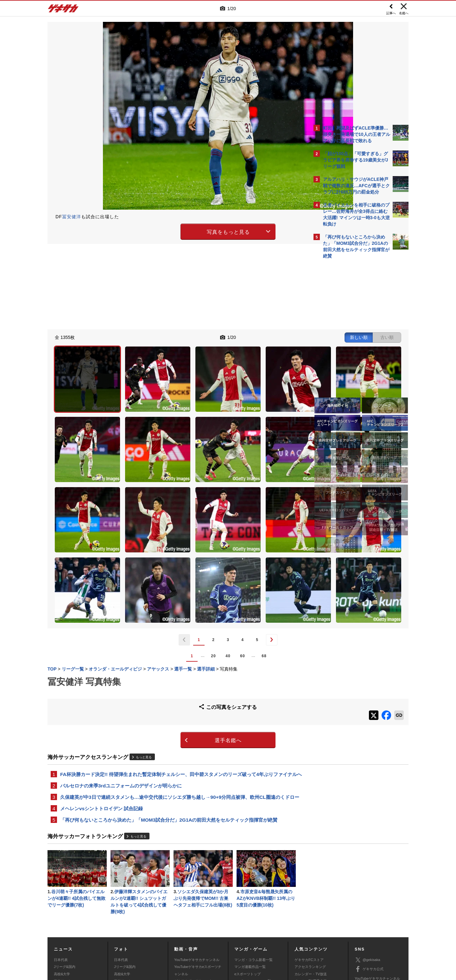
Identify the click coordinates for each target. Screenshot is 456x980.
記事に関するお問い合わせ (182, 940)
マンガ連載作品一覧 (250, 894)
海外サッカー (64, 909)
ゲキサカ (63, 10)
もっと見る (144, 664)
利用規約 (241, 933)
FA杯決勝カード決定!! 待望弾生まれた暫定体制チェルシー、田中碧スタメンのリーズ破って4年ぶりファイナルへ (179, 686)
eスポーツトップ (247, 902)
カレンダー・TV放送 (311, 902)
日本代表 (61, 888)
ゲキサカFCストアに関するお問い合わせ (313, 940)
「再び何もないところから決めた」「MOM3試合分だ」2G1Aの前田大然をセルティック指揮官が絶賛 (169, 745)
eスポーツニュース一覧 (253, 909)
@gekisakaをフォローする (348, 358)
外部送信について (313, 933)
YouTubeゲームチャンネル (376, 915)
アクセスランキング (310, 894)
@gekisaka (367, 888)
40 (172, 567)
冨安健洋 (72, 217)
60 (187, 567)
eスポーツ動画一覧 (249, 916)
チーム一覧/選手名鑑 (311, 909)
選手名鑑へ (173, 648)
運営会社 (191, 933)
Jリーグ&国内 (65, 894)
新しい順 (248, 336)
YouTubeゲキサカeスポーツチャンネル (198, 898)
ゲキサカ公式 (369, 897)
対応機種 (136, 933)
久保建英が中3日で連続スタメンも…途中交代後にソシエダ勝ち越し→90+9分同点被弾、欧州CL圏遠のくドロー (177, 717)
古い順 (276, 336)
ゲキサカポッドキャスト (193, 909)
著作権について (164, 933)
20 (158, 567)
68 (209, 567)
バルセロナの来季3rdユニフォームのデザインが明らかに (121, 701)
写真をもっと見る (173, 231)
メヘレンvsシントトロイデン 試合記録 (101, 733)
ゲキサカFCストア (309, 888)
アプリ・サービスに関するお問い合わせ (242, 940)
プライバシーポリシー (273, 933)
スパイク (61, 916)
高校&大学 (62, 902)
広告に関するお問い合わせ (132, 940)
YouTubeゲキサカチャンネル (197, 888)
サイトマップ (216, 933)
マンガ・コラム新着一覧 (253, 888)
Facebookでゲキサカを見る (349, 371)
